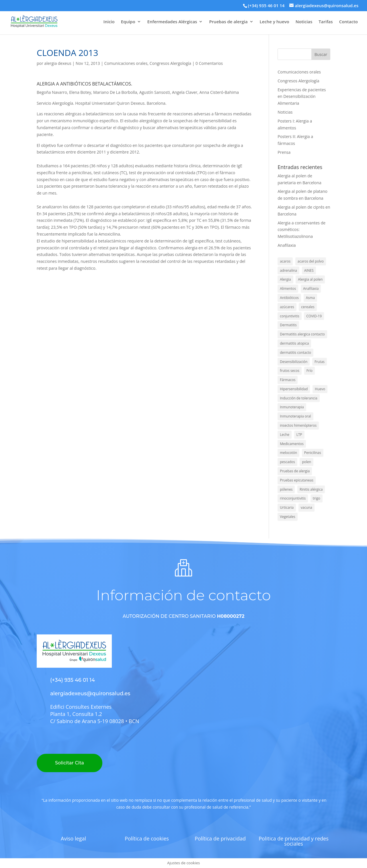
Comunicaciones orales (126, 63)
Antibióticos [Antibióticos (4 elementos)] (289, 298)
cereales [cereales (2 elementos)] (308, 307)
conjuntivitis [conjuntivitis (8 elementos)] (289, 316)
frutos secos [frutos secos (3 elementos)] (290, 371)
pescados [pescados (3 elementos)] (287, 462)
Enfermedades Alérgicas (172, 22)
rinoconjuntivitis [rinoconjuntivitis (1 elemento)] (293, 498)
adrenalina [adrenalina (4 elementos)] (288, 270)
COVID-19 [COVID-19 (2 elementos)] (314, 316)
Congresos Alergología (170, 63)
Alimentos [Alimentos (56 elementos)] (288, 289)
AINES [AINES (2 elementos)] (309, 270)
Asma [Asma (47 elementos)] (310, 298)
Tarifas (326, 22)
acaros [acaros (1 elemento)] (285, 261)
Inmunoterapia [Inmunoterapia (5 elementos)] (292, 407)
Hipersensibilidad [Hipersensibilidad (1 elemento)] (294, 389)
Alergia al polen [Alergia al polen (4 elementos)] (310, 279)
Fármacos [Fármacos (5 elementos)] (288, 380)
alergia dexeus (58, 63)
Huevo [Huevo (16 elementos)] (320, 389)
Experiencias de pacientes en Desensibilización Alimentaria (302, 97)
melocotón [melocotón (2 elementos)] (288, 453)
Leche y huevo (275, 22)
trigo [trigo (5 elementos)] (317, 498)
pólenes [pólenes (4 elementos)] (286, 489)
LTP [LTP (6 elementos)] (299, 435)
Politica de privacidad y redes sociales (293, 841)
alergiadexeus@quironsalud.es (90, 694)
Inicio (109, 22)
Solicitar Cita (70, 763)
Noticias (304, 22)
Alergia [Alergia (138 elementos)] (285, 279)
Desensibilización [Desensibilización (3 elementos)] (294, 362)
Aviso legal (73, 838)
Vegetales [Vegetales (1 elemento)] (288, 517)
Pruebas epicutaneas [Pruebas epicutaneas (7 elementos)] (297, 480)
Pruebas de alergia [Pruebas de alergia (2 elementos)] (295, 471)
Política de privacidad (220, 838)
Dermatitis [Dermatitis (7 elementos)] (288, 325)
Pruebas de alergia (228, 22)
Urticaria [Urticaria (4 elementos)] (287, 507)
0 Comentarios (209, 63)
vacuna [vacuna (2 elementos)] (307, 507)
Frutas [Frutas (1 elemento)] (320, 362)
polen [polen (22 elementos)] (307, 462)
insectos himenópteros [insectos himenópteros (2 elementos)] (298, 425)
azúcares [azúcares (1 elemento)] (287, 307)
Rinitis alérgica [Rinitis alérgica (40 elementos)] (311, 489)
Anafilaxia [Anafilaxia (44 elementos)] (311, 289)
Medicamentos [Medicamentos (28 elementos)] (292, 444)
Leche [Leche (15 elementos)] (285, 435)
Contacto (349, 22)
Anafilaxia (287, 245)
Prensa (284, 152)
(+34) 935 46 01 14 (266, 5)
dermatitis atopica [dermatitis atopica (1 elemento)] (294, 343)
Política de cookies (147, 838)
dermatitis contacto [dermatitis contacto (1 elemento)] (295, 353)
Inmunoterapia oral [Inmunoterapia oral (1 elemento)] (295, 416)
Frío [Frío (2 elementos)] (310, 371)
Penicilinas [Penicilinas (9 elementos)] (313, 453)
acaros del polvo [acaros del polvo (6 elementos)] (311, 261)
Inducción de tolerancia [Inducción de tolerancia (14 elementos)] (298, 398)
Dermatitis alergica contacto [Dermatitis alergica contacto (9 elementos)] (302, 334)
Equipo (128, 22)
